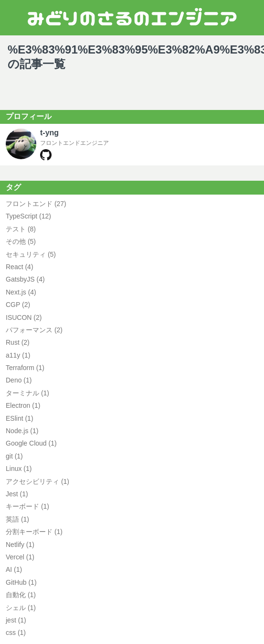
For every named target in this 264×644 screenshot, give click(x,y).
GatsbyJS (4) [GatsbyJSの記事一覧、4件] (25, 279)
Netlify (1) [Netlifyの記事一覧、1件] (20, 545)
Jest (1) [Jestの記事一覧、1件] (17, 494)
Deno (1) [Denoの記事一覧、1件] (19, 380)
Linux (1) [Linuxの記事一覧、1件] (19, 469)
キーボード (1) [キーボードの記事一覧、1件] (27, 506)
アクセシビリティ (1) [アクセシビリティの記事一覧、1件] (37, 481)
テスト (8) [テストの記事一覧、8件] (21, 229)
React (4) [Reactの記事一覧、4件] (20, 267)
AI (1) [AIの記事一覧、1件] (14, 569)
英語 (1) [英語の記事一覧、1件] (17, 519)
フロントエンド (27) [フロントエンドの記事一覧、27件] (36, 204)
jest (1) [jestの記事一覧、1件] (16, 620)
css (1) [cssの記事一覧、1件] (16, 633)
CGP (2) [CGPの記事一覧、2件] (18, 305)
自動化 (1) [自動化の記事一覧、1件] (21, 595)
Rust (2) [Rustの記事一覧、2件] (18, 342)
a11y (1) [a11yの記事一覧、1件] (18, 355)
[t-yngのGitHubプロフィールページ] (46, 158)
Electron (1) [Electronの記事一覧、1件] (23, 405)
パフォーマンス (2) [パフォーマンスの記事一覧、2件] (34, 330)
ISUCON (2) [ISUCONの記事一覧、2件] (24, 317)
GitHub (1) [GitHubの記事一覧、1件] (21, 582)
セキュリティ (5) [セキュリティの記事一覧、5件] (31, 254)
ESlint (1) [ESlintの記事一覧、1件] (20, 418)
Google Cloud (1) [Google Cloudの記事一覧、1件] (31, 443)
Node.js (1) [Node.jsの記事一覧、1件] (22, 431)
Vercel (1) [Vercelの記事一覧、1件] (20, 557)
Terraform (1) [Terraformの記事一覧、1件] (25, 368)
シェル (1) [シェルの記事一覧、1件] (21, 608)
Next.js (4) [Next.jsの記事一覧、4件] (21, 292)
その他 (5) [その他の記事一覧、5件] (21, 241)
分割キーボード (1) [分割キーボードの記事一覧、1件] (34, 532)
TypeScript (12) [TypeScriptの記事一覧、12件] (28, 216)
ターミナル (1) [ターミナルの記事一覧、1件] (27, 393)
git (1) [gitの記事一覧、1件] (14, 456)
